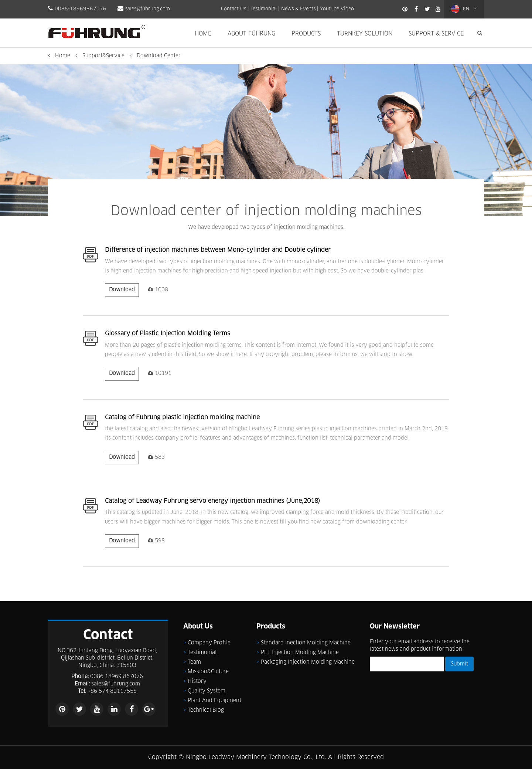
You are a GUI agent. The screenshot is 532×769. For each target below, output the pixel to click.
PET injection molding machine (300, 653)
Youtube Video (337, 9)
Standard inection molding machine (306, 643)
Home (203, 34)
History (197, 681)
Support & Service (436, 34)
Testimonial (264, 9)
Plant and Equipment (214, 701)
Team (194, 662)
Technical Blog (206, 710)
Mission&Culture (208, 672)
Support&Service (103, 56)
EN (464, 9)
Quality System (207, 691)
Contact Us (233, 9)
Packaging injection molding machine (308, 662)
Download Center (159, 56)
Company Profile (209, 643)
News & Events (298, 9)
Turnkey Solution (365, 34)
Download (122, 290)
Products (306, 34)
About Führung (251, 34)
